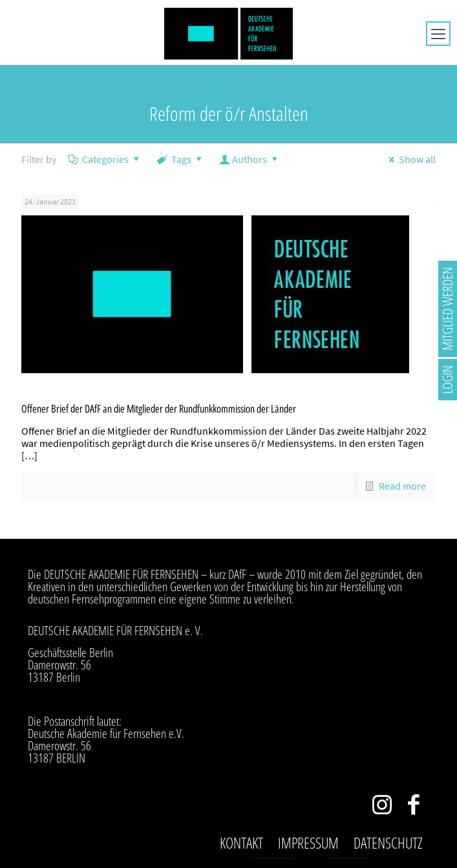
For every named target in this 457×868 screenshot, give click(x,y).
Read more (402, 486)
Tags (181, 159)
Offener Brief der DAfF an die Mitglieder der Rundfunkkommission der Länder (159, 409)
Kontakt (241, 843)
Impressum (308, 843)
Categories (105, 159)
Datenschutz (388, 843)
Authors (250, 159)
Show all (410, 159)
